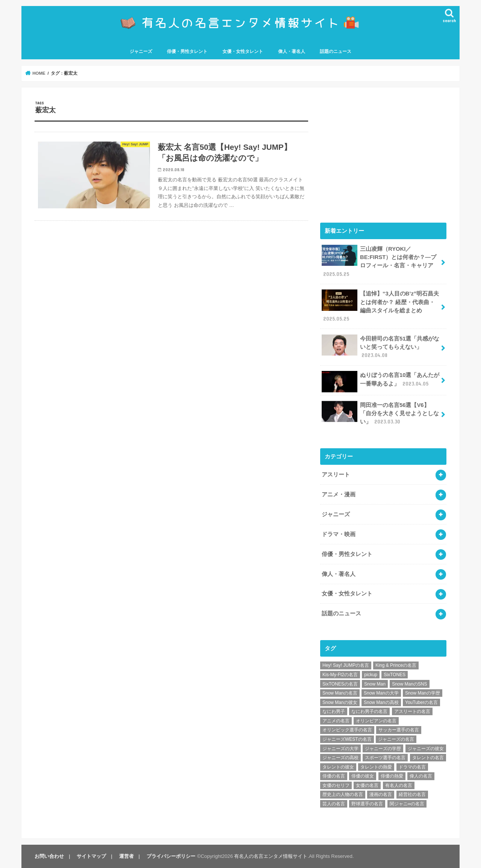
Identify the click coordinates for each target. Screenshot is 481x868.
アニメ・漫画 (339, 494)
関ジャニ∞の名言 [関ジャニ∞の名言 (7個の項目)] (407, 804)
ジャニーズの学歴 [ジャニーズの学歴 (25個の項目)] (383, 749)
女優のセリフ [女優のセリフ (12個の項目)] (336, 785)
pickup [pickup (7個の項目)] (371, 675)
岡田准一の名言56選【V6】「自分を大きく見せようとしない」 (380, 413)
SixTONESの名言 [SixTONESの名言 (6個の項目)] (340, 684)
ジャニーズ (141, 51)
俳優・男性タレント (187, 51)
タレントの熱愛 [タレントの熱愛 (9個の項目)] (376, 767)
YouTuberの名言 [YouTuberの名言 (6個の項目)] (421, 702)
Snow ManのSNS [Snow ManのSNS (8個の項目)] (409, 684)
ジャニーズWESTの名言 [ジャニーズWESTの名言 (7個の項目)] (347, 739)
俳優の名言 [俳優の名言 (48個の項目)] (334, 776)
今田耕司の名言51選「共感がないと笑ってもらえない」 (380, 347)
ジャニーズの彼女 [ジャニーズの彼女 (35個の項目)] (426, 749)
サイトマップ (91, 856)
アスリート (336, 475)
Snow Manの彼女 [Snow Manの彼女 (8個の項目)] (340, 702)
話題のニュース (336, 51)
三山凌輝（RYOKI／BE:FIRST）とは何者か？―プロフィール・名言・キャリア (379, 261)
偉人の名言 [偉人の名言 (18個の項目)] (421, 776)
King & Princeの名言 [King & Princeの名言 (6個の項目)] (396, 665)
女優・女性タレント (243, 51)
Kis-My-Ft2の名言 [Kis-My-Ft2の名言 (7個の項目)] (340, 675)
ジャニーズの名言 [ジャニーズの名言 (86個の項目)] (396, 739)
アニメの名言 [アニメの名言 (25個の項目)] (336, 721)
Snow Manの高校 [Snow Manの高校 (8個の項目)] (381, 702)
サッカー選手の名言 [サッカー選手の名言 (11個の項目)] (399, 730)
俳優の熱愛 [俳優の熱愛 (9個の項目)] (392, 776)
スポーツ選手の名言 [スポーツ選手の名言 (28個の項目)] (385, 758)
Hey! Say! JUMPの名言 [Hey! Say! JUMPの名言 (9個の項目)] (346, 665)
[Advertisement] (383, 153)
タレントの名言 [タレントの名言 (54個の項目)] (428, 758)
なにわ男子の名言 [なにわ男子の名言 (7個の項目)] (369, 711)
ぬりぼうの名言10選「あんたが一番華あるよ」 (380, 381)
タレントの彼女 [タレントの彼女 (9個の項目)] (338, 767)
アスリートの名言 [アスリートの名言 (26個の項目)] (412, 711)
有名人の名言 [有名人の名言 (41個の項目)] (399, 785)
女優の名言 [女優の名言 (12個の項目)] (367, 785)
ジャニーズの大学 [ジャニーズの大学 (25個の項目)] (340, 749)
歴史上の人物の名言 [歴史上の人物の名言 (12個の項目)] (343, 794)
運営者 (126, 856)
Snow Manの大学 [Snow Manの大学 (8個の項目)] (381, 693)
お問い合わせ (49, 856)
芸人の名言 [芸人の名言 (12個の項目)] (334, 804)
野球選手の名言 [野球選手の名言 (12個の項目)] (367, 804)
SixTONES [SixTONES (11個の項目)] (395, 675)
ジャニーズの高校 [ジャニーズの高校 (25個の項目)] (340, 758)
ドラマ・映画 (339, 534)
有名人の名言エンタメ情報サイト (271, 856)
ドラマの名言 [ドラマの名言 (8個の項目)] (412, 767)
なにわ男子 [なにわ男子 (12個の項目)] (334, 711)
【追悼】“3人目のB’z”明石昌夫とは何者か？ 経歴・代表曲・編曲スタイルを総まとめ (380, 306)
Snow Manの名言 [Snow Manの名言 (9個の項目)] (340, 693)
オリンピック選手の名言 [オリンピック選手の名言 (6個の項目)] (347, 730)
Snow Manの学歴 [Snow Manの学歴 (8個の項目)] (423, 693)
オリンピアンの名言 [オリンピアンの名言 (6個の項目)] (376, 721)
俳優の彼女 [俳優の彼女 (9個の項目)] (363, 776)
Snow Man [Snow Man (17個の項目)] (375, 684)
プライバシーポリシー (171, 856)
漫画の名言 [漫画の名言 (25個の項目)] (381, 794)
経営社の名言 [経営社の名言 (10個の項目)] (412, 794)
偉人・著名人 (292, 51)
